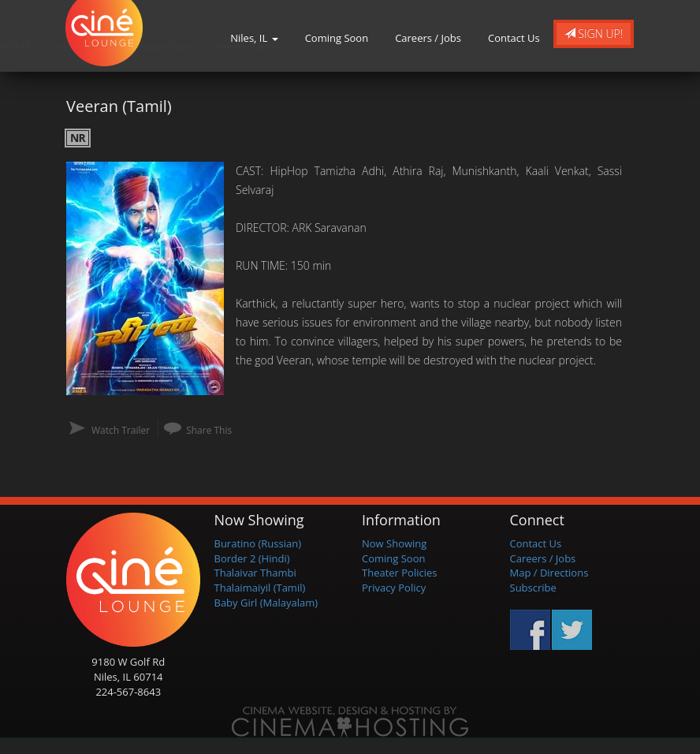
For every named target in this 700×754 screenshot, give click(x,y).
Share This (209, 430)
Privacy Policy (394, 588)
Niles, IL (254, 38)
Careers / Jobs (428, 38)
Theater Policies (400, 573)
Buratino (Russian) (258, 543)
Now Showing (394, 543)
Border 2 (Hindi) (252, 558)
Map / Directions (549, 573)
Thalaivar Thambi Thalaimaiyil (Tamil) (260, 580)
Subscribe (533, 588)
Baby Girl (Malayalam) (266, 603)
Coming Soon (337, 38)
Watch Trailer (121, 430)
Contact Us (514, 38)
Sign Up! (594, 34)
